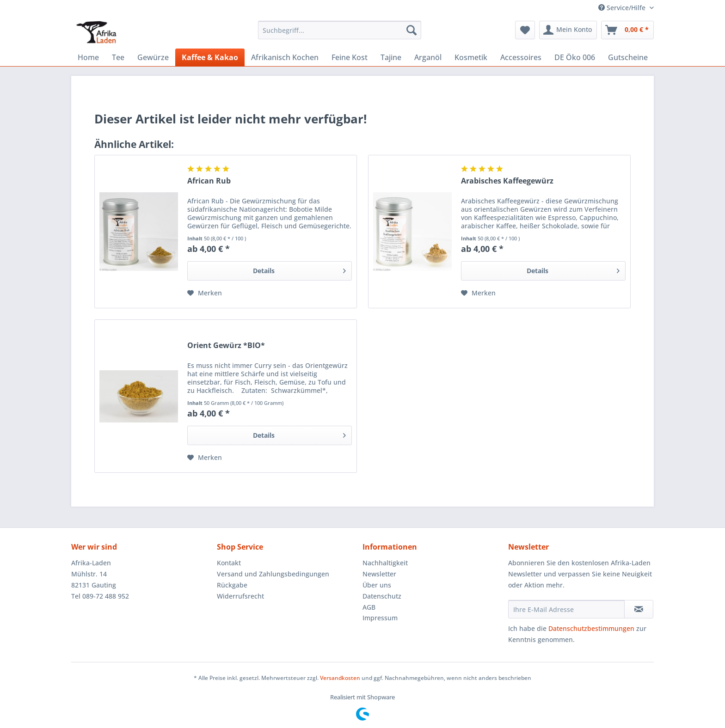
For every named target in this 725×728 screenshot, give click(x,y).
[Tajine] (391, 57)
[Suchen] (412, 30)
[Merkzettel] (525, 30)
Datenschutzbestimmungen (591, 628)
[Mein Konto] (568, 30)
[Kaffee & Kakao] (210, 57)
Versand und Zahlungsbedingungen (273, 574)
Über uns (377, 585)
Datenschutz (382, 596)
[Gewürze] (153, 57)
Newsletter (379, 574)
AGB (369, 607)
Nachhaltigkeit (385, 563)
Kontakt (229, 563)
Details (299, 269)
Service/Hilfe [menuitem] (623, 8)
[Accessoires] (521, 57)
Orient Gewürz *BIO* (226, 346)
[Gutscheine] (628, 57)
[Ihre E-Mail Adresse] (566, 609)
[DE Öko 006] (575, 57)
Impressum (380, 618)
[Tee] (118, 57)
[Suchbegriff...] (340, 30)
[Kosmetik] (471, 57)
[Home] (88, 57)
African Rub (209, 181)
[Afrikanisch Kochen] (285, 57)
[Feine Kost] (350, 57)
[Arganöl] (428, 57)
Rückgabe (232, 585)
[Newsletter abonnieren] (639, 609)
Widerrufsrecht (240, 596)
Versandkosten (340, 678)
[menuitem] (340, 34)
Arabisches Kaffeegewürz (507, 181)
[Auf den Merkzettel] (205, 293)
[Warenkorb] (627, 30)
